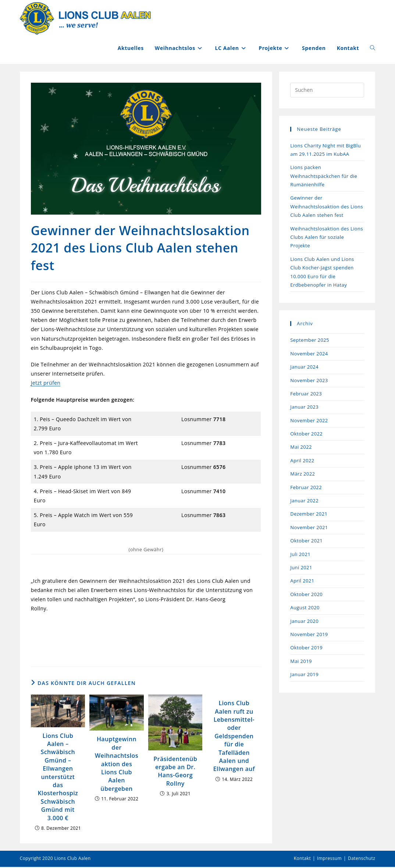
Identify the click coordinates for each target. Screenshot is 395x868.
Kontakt (302, 859)
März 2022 (303, 475)
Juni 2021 (301, 568)
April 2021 (302, 582)
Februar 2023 (306, 394)
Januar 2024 (304, 368)
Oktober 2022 (306, 435)
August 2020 (305, 609)
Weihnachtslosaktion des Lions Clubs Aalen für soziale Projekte (327, 238)
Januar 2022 (304, 502)
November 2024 (309, 354)
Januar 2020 (304, 622)
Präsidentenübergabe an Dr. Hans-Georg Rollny (175, 772)
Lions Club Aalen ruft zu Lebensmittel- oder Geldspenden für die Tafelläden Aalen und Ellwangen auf (234, 737)
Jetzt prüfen (46, 384)
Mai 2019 (301, 662)
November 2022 (309, 421)
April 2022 (302, 461)
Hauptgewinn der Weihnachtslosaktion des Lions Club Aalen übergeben (117, 765)
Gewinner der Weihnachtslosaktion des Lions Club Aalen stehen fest (327, 207)
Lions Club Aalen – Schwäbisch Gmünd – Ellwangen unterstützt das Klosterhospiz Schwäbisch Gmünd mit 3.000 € (58, 778)
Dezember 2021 (309, 515)
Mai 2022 (301, 448)
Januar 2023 (304, 408)
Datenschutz (362, 859)
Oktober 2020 (306, 595)
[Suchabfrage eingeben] (327, 91)
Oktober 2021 (306, 542)
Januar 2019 (304, 675)
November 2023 (309, 381)
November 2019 (309, 635)
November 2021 (309, 528)
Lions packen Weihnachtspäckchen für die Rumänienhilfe (324, 177)
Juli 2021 (300, 555)
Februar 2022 (306, 488)
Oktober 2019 (306, 649)
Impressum (329, 859)
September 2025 (310, 341)
